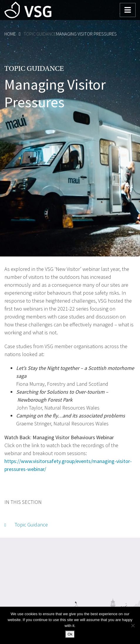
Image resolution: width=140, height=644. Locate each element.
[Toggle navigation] (128, 10)
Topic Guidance (40, 34)
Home (10, 34)
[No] (133, 625)
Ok (70, 634)
